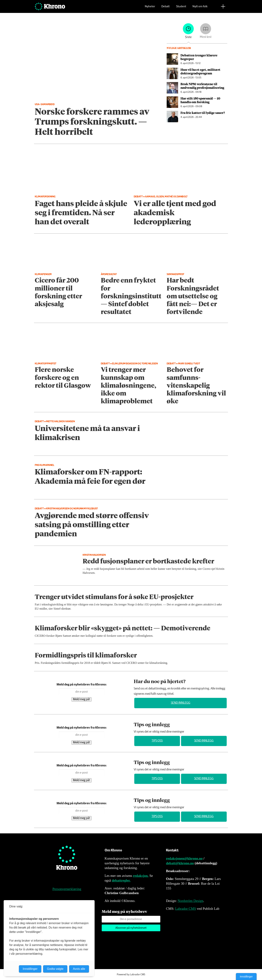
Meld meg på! (82, 699)
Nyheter (150, 8)
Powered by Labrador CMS (131, 975)
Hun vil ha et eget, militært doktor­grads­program (200, 71)
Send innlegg (181, 703)
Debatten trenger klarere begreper (199, 57)
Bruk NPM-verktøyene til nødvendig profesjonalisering (202, 86)
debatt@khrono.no (180, 863)
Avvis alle (79, 969)
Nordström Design (190, 901)
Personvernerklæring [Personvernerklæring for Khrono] (67, 889)
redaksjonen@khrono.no (184, 858)
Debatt (165, 8)
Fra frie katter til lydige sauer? (203, 113)
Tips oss (157, 741)
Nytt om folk (200, 8)
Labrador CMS (185, 909)
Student (181, 8)
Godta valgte (55, 969)
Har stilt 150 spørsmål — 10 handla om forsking (200, 100)
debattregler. (121, 880)
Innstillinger (246, 977)
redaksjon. (141, 876)
